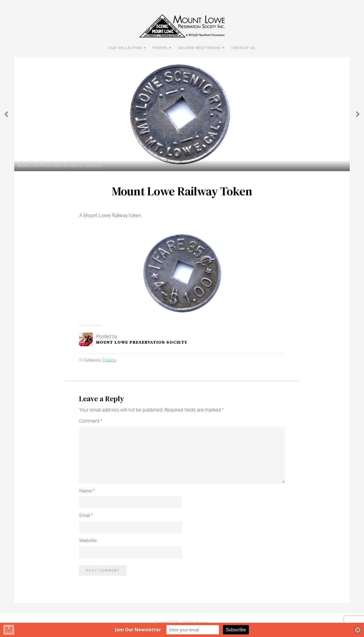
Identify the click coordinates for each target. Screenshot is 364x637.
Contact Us (243, 48)
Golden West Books (199, 48)
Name (87, 491)
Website (88, 541)
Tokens (109, 360)
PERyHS (160, 48)
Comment (91, 421)
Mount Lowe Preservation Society (142, 342)
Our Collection (125, 48)
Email (86, 516)
